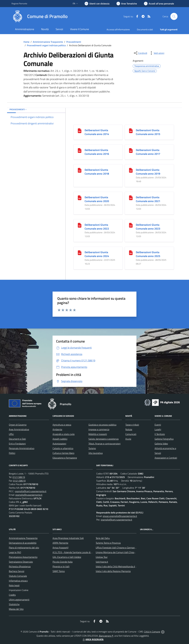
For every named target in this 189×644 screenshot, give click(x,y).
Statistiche (14, 604)
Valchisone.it (102, 562)
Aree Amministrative (19, 429)
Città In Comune (152, 632)
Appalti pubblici (60, 439)
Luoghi (158, 429)
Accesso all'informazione (118, 29)
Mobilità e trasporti (98, 434)
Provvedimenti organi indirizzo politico (46, 45)
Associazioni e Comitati (166, 458)
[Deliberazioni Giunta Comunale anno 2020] (80, 198)
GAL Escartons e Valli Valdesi (67, 557)
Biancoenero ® (106, 636)
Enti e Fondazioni (17, 444)
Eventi (158, 425)
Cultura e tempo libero (63, 453)
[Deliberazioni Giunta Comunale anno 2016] (80, 150)
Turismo (92, 448)
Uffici (11, 434)
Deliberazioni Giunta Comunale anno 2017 (148, 152)
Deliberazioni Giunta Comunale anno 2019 (148, 172)
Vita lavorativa (96, 453)
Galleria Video (161, 444)
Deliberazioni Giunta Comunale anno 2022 (97, 227)
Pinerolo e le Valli (61, 566)
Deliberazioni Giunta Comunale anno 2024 (97, 254)
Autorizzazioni (59, 444)
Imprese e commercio (99, 429)
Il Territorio (160, 434)
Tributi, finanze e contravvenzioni (104, 444)
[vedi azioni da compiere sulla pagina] (157, 53)
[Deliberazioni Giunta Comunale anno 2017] (131, 150)
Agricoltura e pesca (62, 425)
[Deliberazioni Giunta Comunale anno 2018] (80, 170)
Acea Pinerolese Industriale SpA (68, 538)
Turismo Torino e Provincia (108, 543)
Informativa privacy (18, 581)
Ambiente (57, 429)
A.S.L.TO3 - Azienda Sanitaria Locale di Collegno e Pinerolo (81, 552)
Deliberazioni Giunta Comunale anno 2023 (148, 227)
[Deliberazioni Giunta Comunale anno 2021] (131, 198)
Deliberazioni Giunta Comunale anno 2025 (148, 254)
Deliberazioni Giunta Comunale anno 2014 (97, 132)
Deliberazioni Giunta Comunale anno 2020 (97, 199)
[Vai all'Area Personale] (159, 4)
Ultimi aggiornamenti (19, 600)
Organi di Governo (18, 425)
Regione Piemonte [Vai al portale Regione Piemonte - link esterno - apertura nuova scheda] (19, 3)
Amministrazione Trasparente (48, 42)
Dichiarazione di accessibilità (23, 543)
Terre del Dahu (103, 538)
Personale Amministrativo (22, 448)
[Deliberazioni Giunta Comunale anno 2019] (131, 170)
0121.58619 (19, 477)
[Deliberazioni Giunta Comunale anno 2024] (80, 253)
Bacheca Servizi (17, 571)
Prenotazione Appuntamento (23, 557)
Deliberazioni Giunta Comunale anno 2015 (148, 132)
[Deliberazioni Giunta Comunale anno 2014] (80, 130)
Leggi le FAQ (15, 552)
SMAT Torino (59, 571)
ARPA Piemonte (60, 543)
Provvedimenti (74, 42)
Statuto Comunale (18, 576)
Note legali (14, 585)
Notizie (129, 429)
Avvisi (128, 439)
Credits (12, 595)
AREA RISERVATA (93, 639)
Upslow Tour (102, 557)
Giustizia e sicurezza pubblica (102, 425)
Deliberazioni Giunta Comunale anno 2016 (97, 152)
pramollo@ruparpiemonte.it (29, 495)
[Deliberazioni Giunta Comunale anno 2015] (131, 130)
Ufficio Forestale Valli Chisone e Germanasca (117, 548)
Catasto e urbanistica (63, 448)
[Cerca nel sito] (174, 16)
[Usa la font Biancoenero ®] (97, 4)
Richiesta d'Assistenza (20, 566)
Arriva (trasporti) (60, 548)
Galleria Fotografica (164, 439)
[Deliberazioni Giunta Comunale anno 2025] (131, 253)
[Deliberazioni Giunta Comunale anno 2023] (131, 225)
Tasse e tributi (132, 425)
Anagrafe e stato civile (64, 434)
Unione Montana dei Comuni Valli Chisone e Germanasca (124, 552)
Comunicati (131, 434)
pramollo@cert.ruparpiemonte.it (31, 491)
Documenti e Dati (17, 439)
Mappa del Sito (16, 609)
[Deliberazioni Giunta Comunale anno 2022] (80, 225)
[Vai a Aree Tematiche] (127, 4)
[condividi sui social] (140, 53)
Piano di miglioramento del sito (24, 548)
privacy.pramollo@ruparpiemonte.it (120, 516)
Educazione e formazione (65, 458)
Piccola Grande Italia (63, 562)
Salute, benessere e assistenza (104, 439)
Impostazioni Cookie (19, 590)
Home (26, 42)
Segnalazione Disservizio (21, 562)
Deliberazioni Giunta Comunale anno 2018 (97, 172)
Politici (12, 453)
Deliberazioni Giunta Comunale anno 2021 (148, 199)
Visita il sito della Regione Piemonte (113, 571)
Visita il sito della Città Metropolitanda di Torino (119, 566)
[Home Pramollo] (40, 16)
